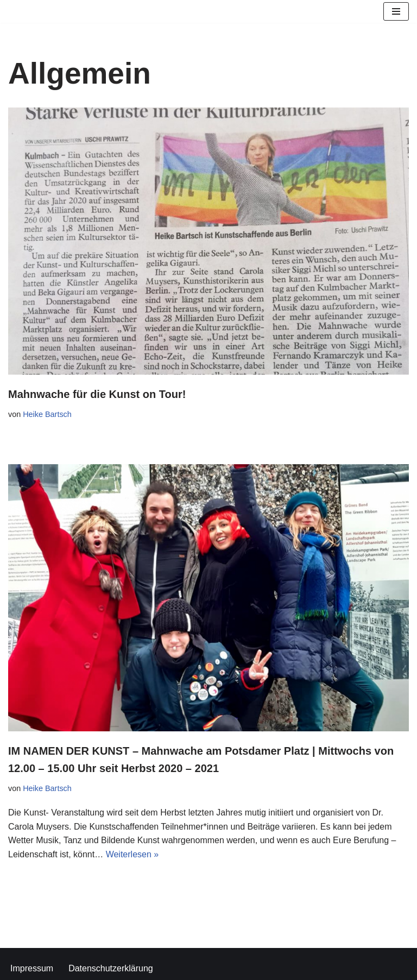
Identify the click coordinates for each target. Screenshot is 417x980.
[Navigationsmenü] (396, 11)
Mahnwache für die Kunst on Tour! (97, 394)
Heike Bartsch (47, 414)
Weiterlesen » (132, 854)
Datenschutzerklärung (111, 968)
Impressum (32, 968)
